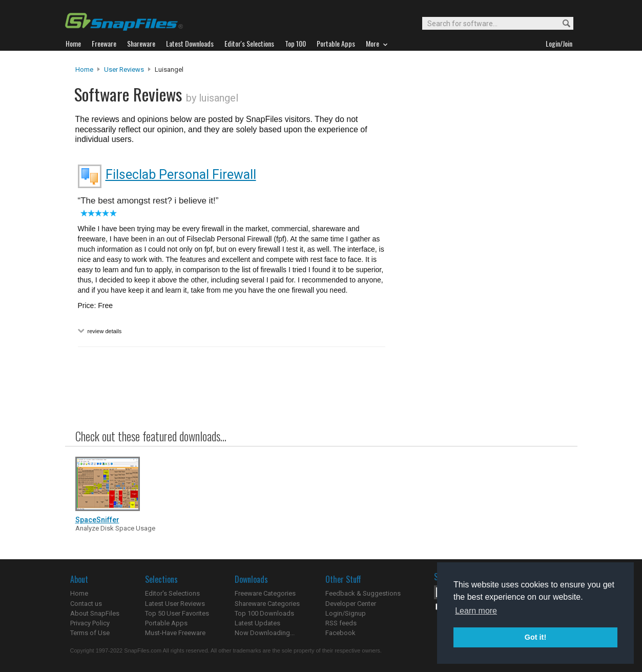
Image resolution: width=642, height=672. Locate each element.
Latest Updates (257, 623)
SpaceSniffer (97, 520)
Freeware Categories (265, 593)
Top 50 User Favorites (177, 613)
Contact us (86, 604)
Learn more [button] (476, 611)
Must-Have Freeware (175, 633)
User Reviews (124, 69)
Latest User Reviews (175, 604)
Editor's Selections (172, 593)
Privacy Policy (90, 623)
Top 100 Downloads (264, 613)
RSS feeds (341, 623)
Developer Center (351, 604)
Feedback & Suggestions (363, 593)
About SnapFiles (95, 613)
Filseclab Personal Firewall (181, 175)
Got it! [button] (535, 637)
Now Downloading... (265, 633)
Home (84, 69)
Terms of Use (90, 633)
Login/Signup (346, 613)
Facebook (340, 633)
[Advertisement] (480, 273)
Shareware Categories (267, 604)
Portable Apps (166, 623)
